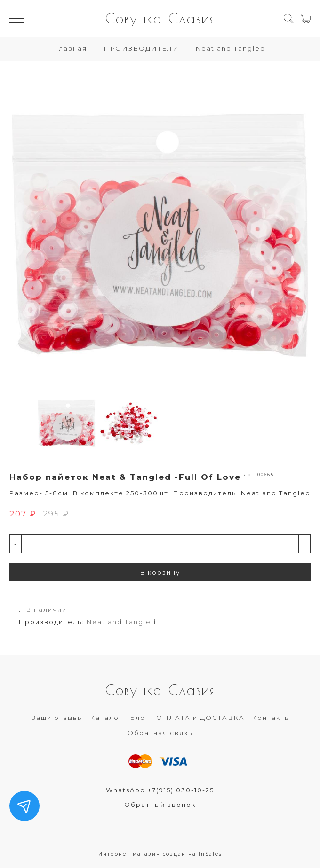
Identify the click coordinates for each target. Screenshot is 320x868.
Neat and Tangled (231, 48)
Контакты (271, 718)
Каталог (106, 718)
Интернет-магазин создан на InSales (160, 854)
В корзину (160, 572)
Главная (71, 48)
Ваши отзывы (57, 718)
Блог (140, 718)
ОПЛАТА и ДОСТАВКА (200, 718)
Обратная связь (160, 733)
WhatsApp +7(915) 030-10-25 (160, 790)
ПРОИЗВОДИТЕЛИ (141, 48)
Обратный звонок (160, 805)
